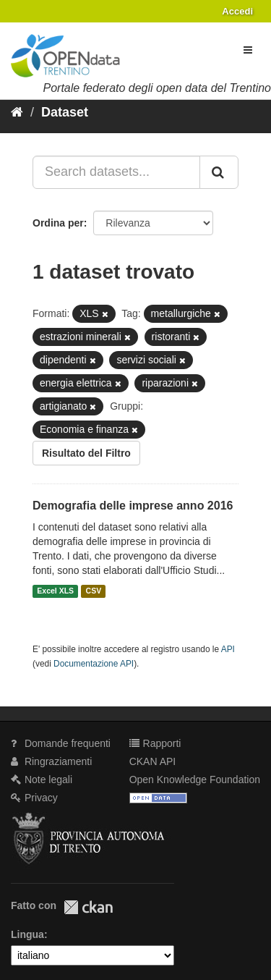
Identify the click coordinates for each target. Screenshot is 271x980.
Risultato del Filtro (86, 453)
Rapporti (155, 743)
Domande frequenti (61, 743)
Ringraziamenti (51, 761)
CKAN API (153, 761)
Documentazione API (94, 664)
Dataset (65, 112)
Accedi (237, 11)
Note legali (42, 780)
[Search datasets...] (116, 172)
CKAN (88, 907)
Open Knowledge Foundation (195, 780)
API (228, 649)
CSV (94, 591)
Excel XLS (55, 591)
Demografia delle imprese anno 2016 (133, 506)
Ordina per (58, 223)
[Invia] (219, 172)
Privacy (34, 798)
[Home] (17, 112)
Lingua (27, 934)
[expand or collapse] (248, 50)
